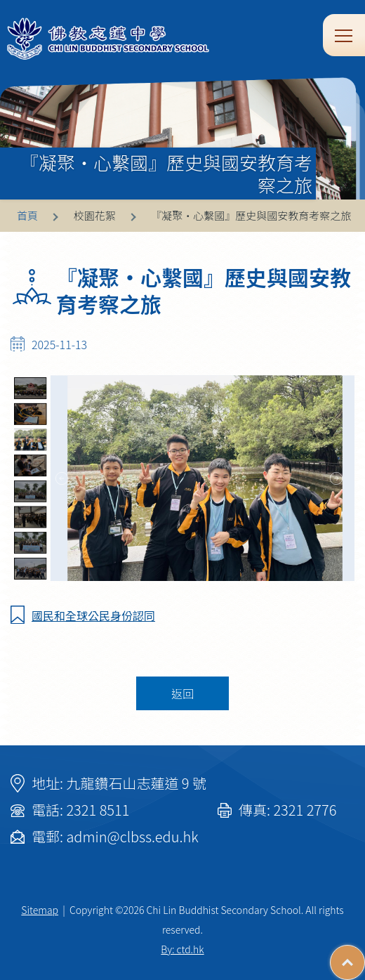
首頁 (27, 215)
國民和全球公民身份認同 (93, 615)
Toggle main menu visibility (345, 34)
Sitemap (40, 910)
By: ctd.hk (182, 949)
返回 (182, 693)
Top (365, 955)
